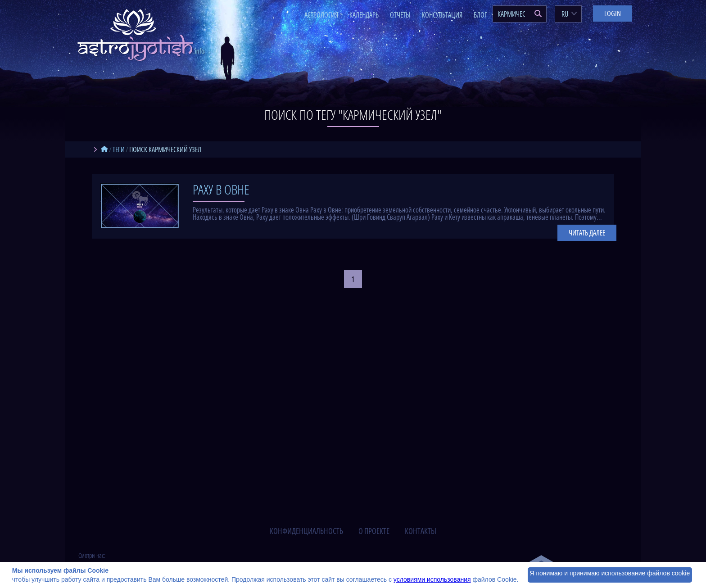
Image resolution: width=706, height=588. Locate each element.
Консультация (442, 15)
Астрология (321, 15)
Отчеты (400, 15)
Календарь (364, 15)
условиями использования (432, 579)
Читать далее (587, 233)
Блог (480, 15)
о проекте (374, 531)
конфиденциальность (306, 531)
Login (613, 14)
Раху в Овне (221, 189)
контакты (421, 531)
